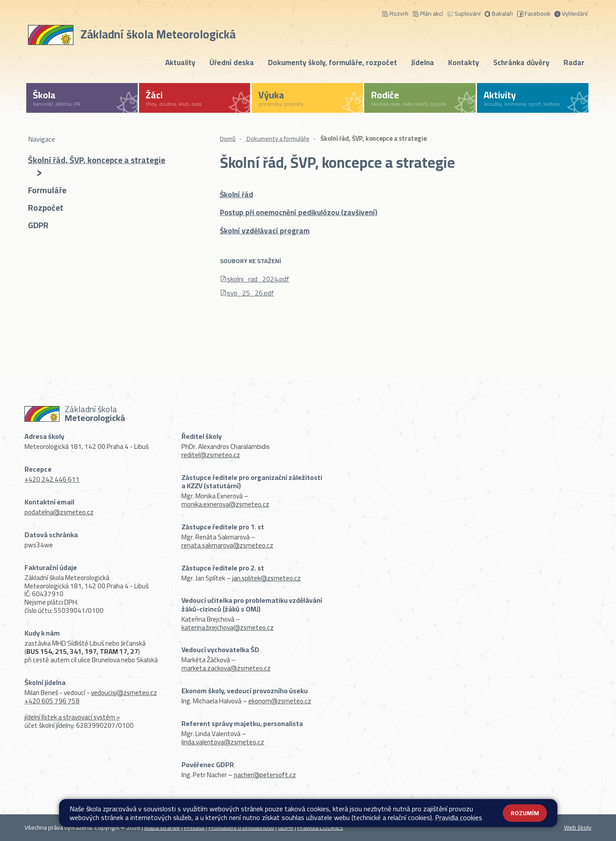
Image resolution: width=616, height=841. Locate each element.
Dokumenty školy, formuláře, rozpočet (332, 63)
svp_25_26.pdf (251, 293)
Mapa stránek (162, 827)
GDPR (38, 226)
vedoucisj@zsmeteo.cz (124, 693)
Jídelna (423, 63)
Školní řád (237, 195)
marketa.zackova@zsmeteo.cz (226, 668)
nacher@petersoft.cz (265, 775)
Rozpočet (46, 209)
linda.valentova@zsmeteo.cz (223, 742)
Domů (228, 138)
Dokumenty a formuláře (277, 138)
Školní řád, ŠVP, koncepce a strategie (97, 167)
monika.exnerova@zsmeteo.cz (225, 504)
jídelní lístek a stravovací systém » (72, 717)
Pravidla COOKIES (320, 827)
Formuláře (47, 191)
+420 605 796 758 (52, 701)
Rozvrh (395, 13)
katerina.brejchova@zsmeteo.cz (228, 627)
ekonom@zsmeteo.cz (280, 701)
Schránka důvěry (521, 63)
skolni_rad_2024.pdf (258, 279)
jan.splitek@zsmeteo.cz (266, 578)
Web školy (578, 828)
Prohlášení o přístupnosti (241, 827)
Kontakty (464, 63)
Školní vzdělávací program (265, 231)
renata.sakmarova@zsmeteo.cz (227, 545)
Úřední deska (232, 63)
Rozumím (525, 813)
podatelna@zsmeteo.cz (59, 512)
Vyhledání (571, 13)
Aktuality (180, 63)
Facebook (534, 13)
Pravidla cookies (459, 817)
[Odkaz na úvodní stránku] (134, 33)
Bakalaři (499, 13)
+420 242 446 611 (52, 479)
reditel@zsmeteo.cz (211, 455)
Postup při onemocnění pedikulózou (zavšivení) (299, 212)
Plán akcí (428, 13)
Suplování (464, 13)
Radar (574, 63)
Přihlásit (194, 827)
